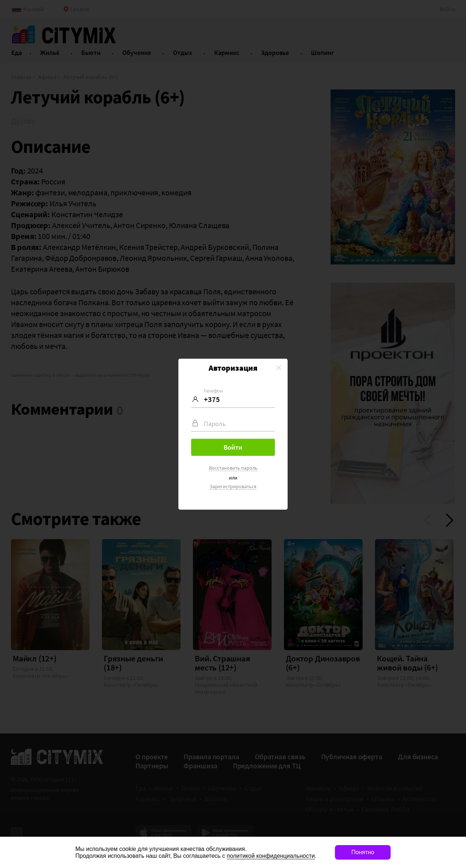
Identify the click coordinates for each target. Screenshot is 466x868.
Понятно (363, 852)
